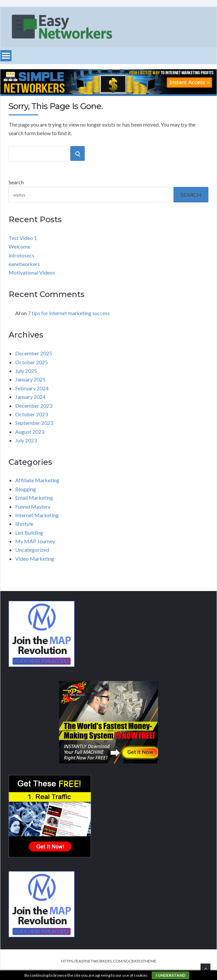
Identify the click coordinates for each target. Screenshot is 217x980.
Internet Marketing (37, 515)
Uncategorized (32, 550)
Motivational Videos (32, 272)
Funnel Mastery (33, 506)
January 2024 (30, 397)
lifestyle (24, 524)
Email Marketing (34, 498)
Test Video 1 (23, 238)
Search (16, 182)
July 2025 (26, 371)
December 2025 (34, 353)
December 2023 (34, 406)
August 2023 (30, 432)
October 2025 (31, 362)
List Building (29, 533)
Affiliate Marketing (37, 480)
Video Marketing (35, 559)
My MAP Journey (35, 541)
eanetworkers (24, 264)
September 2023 (34, 423)
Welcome (19, 246)
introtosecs (21, 255)
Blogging (26, 489)
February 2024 (32, 388)
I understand (170, 975)
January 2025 (30, 379)
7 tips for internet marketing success (69, 313)
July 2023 (26, 440)
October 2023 (31, 414)
